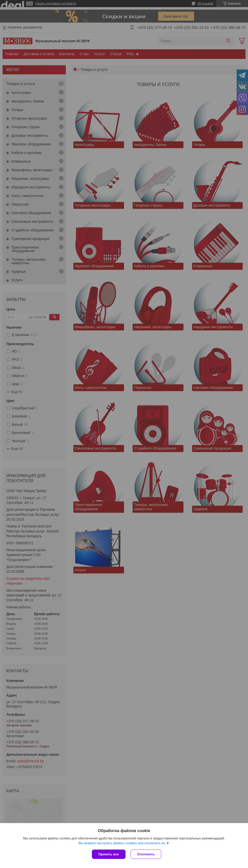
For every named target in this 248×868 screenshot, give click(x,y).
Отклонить (146, 854)
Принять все (109, 854)
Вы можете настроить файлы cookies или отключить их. (122, 843)
